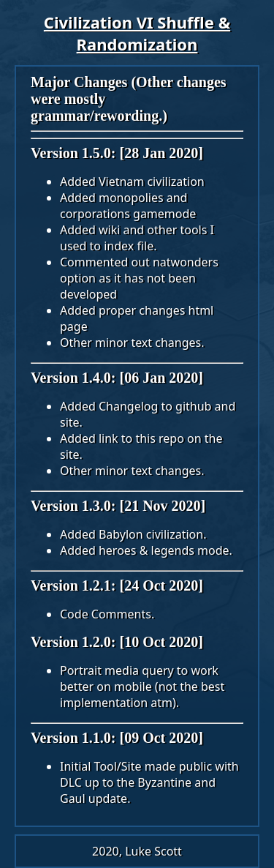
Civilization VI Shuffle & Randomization (137, 33)
